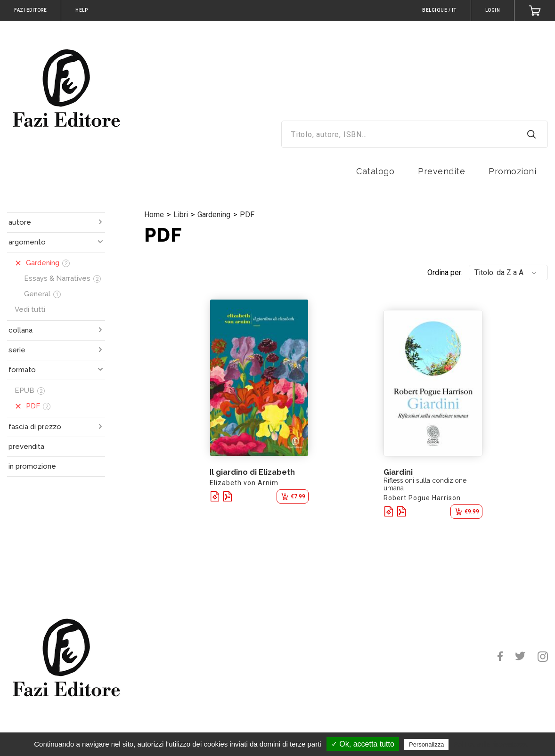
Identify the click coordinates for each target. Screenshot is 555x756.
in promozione (32, 466)
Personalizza (426, 744)
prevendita (26, 447)
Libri (181, 215)
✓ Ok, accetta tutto (363, 744)
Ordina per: (445, 272)
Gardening (214, 215)
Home (154, 215)
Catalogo (375, 171)
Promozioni (512, 171)
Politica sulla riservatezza (491, 744)
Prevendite (441, 171)
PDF (247, 215)
